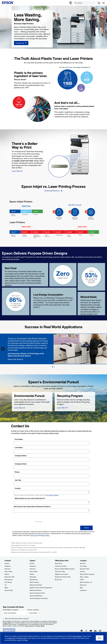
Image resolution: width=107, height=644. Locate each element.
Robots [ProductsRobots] (7, 574)
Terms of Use (29, 626)
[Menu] (104, 3)
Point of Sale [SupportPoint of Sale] (33, 572)
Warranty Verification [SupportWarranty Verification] (36, 585)
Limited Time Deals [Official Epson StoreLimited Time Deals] (61, 566)
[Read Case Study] (15, 359)
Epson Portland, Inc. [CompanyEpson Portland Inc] (86, 582)
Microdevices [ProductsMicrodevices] (9, 580)
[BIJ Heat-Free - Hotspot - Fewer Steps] (54, 212)
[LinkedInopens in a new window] (95, 631)
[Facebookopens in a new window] (82, 631)
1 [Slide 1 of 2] (53, 367)
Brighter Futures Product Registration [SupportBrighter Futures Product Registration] (41, 588)
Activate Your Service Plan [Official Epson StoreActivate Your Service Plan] (63, 577)
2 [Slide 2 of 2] (54, 367)
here (26, 640)
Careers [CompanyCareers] (82, 572)
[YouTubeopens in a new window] (91, 631)
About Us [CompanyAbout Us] (83, 563)
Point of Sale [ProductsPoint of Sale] (8, 572)
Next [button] (104, 349)
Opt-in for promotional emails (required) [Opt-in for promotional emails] (17, 619)
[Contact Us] (21, 43)
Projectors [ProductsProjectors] (8, 566)
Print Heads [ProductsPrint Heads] (8, 582)
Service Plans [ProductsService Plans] (9, 590)
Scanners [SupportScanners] (33, 569)
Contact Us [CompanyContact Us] (83, 590)
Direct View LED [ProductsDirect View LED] (9, 577)
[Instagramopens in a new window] (100, 631)
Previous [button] (3, 349)
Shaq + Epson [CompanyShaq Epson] (84, 577)
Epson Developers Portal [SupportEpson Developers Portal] (37, 593)
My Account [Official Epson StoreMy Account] (58, 580)
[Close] (100, 638)
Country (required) (33, 610)
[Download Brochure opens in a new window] (53, 191)
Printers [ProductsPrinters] (7, 563)
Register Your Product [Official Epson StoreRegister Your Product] (61, 574)
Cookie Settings (77, 636)
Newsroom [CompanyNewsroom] (83, 585)
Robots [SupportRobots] (32, 574)
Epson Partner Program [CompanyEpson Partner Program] (87, 574)
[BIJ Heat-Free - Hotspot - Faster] (70, 212)
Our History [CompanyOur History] (83, 566)
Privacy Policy (7, 623)
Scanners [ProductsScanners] (7, 569)
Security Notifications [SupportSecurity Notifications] (36, 596)
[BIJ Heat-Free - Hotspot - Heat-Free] (86, 212)
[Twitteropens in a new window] (86, 631)
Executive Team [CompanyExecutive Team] (85, 569)
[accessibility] (71, 3)
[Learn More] (17, 171)
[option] (53, 349)
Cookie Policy (11, 638)
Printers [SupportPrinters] (32, 563)
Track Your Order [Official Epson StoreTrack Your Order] (60, 572)
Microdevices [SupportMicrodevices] (34, 580)
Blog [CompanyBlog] (81, 588)
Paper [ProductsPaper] (6, 588)
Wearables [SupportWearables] (33, 577)
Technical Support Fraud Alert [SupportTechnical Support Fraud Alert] (39, 598)
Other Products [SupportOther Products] (34, 582)
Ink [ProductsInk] (6, 585)
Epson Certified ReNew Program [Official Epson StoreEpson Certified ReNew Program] (65, 569)
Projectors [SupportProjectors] (33, 566)
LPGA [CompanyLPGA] (82, 580)
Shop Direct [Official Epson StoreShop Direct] (58, 563)
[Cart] (99, 3)
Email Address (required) (10, 610)
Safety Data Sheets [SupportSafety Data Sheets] (36, 590)
